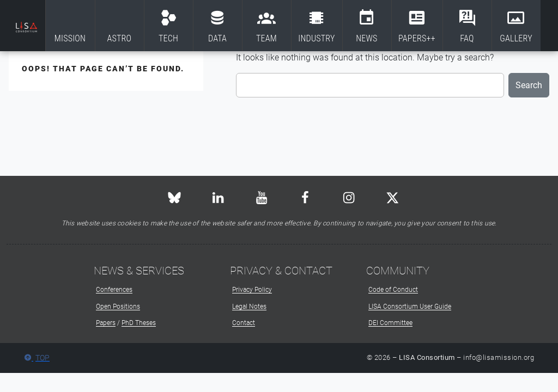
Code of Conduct (393, 290)
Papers (106, 323)
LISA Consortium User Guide (410, 307)
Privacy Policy (252, 290)
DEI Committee (390, 323)
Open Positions (118, 307)
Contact (244, 323)
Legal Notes (249, 307)
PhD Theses (139, 323)
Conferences (114, 290)
